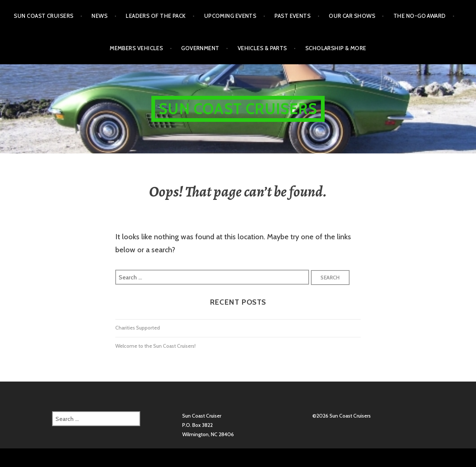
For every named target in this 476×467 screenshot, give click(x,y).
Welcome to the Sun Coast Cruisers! (155, 346)
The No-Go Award (420, 16)
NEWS (99, 16)
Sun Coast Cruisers (44, 16)
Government (200, 48)
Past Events (292, 16)
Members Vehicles (136, 48)
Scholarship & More (336, 48)
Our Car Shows (352, 16)
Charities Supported (138, 328)
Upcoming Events (230, 16)
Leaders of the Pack (156, 16)
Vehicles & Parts (262, 48)
